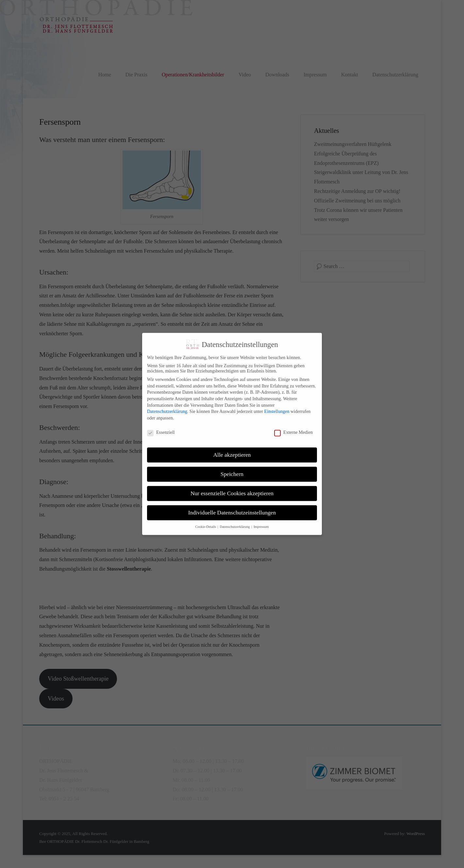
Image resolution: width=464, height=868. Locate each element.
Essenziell (161, 427)
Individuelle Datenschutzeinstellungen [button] (232, 507)
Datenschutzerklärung (167, 406)
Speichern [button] (232, 468)
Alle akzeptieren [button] (232, 449)
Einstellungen (277, 406)
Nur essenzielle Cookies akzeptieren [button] (232, 487)
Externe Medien (293, 427)
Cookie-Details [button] (206, 521)
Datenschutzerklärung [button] (235, 521)
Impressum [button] (261, 521)
